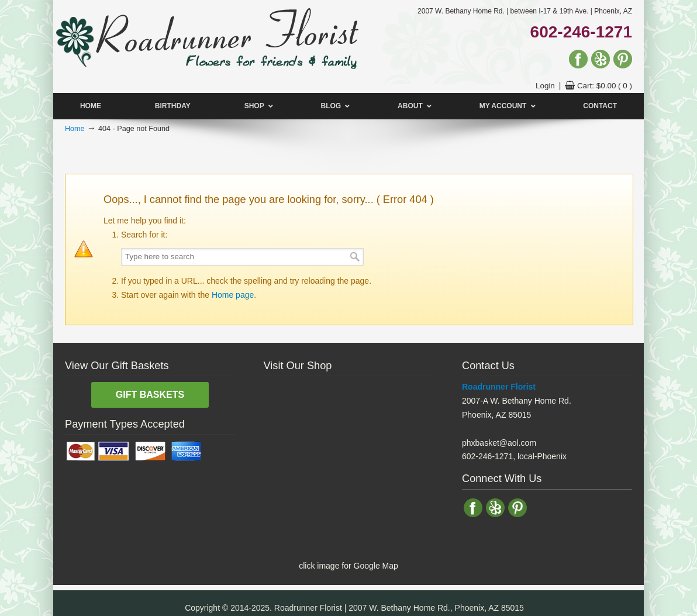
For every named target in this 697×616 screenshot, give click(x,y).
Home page (233, 295)
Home (75, 129)
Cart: (605, 86)
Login (545, 86)
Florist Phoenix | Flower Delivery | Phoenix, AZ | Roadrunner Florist (207, 37)
